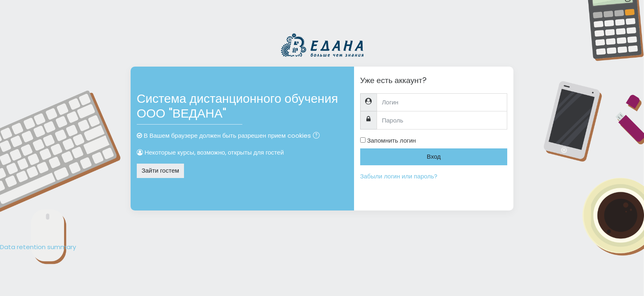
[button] (318, 136)
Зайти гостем (160, 170)
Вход (434, 156)
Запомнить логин (392, 140)
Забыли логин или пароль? (399, 176)
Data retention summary (38, 247)
